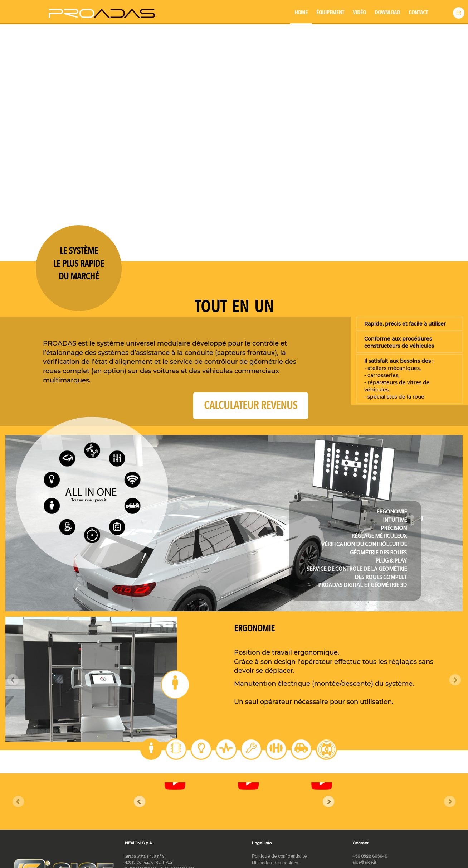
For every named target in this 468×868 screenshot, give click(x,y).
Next (455, 680)
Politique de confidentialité (279, 790)
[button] (459, 13)
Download (387, 13)
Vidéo (359, 13)
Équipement (330, 13)
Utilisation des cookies (275, 797)
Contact (418, 13)
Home (301, 13)
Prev (13, 680)
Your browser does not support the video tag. (234, 141)
